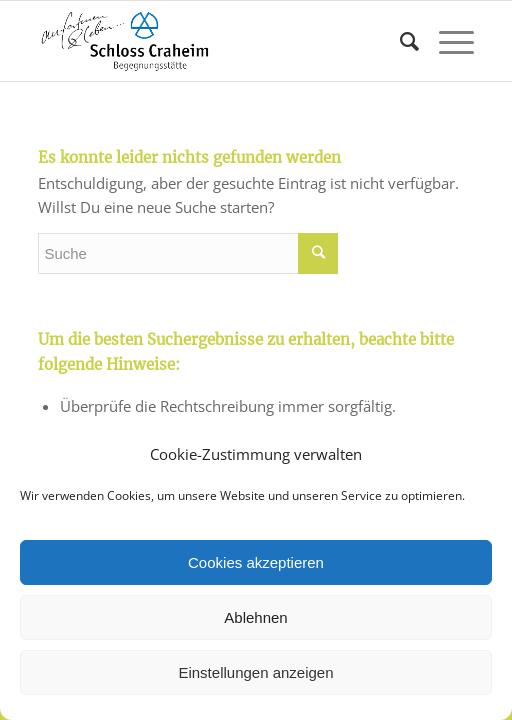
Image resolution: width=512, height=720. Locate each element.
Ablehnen (255, 617)
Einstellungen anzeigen (255, 672)
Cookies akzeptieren (256, 562)
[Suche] (399, 41)
